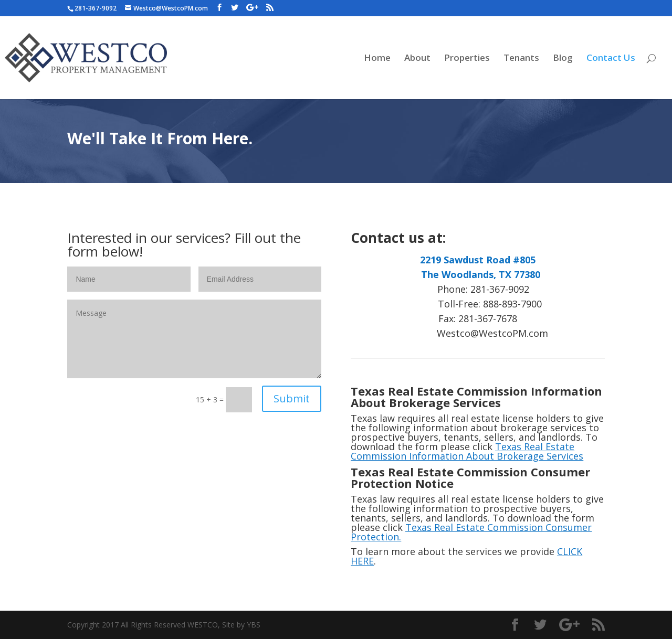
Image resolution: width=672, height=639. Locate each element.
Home (377, 59)
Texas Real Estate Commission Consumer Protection (471, 532)
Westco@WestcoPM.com (478, 333)
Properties (467, 59)
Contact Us (611, 59)
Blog (563, 59)
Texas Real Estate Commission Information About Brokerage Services (467, 451)
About (417, 59)
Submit (292, 398)
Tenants (521, 59)
